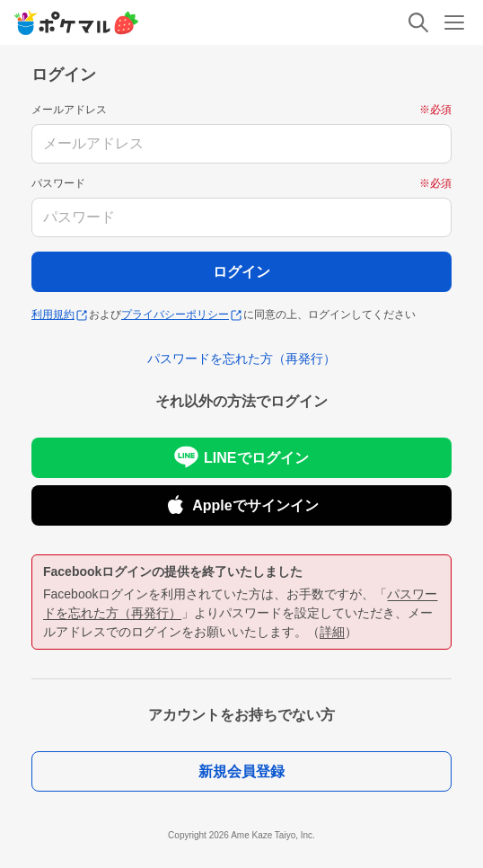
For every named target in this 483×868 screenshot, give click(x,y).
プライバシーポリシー (181, 314)
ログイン (241, 272)
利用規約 (59, 314)
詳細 (332, 632)
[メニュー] (454, 22)
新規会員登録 (241, 771)
